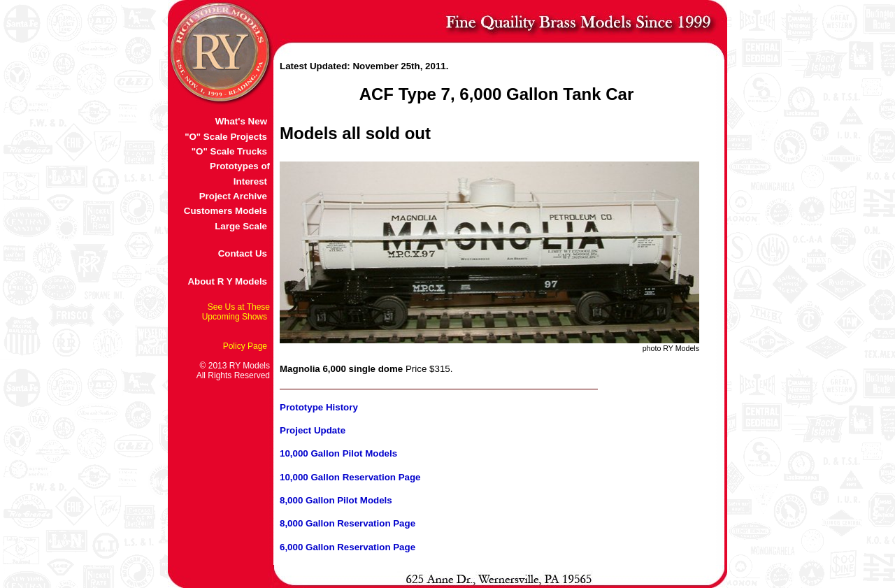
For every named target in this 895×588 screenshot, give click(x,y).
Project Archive (233, 196)
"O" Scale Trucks (229, 151)
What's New (241, 121)
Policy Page (245, 346)
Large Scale (241, 226)
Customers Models (225, 211)
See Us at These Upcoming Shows (236, 312)
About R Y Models (227, 281)
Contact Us (243, 253)
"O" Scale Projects (226, 137)
